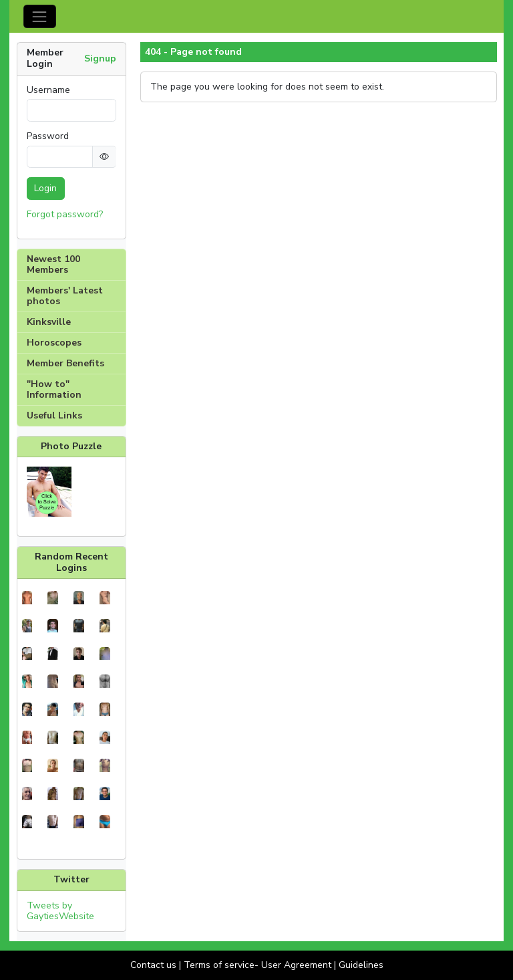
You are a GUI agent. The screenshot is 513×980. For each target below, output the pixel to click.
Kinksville (49, 322)
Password (48, 136)
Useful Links (54, 415)
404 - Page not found (193, 52)
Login (45, 188)
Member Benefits (65, 363)
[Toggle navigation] (40, 16)
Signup (100, 58)
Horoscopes (54, 343)
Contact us (153, 965)
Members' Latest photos (65, 296)
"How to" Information (54, 389)
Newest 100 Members (53, 264)
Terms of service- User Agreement (258, 965)
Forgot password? (65, 214)
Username (48, 90)
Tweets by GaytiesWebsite (60, 911)
